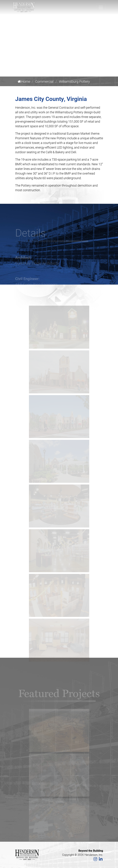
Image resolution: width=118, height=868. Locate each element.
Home (24, 81)
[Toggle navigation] (101, 7)
